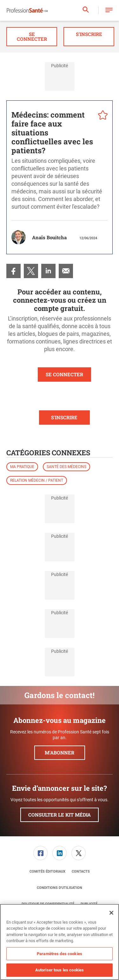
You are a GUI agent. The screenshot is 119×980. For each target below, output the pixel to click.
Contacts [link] (81, 872)
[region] (60, 942)
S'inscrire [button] (89, 34)
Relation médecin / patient (37, 480)
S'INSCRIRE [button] (64, 417)
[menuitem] (13, 271)
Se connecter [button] (32, 36)
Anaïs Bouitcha (49, 237)
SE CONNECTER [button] (64, 374)
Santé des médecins (66, 467)
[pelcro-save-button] (101, 116)
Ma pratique (22, 467)
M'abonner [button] (60, 753)
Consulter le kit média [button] (60, 815)
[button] (109, 10)
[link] (13, 271)
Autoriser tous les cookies (60, 970)
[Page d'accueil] (27, 11)
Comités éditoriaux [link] (47, 872)
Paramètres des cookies (60, 954)
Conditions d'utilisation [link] (60, 888)
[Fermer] (111, 913)
